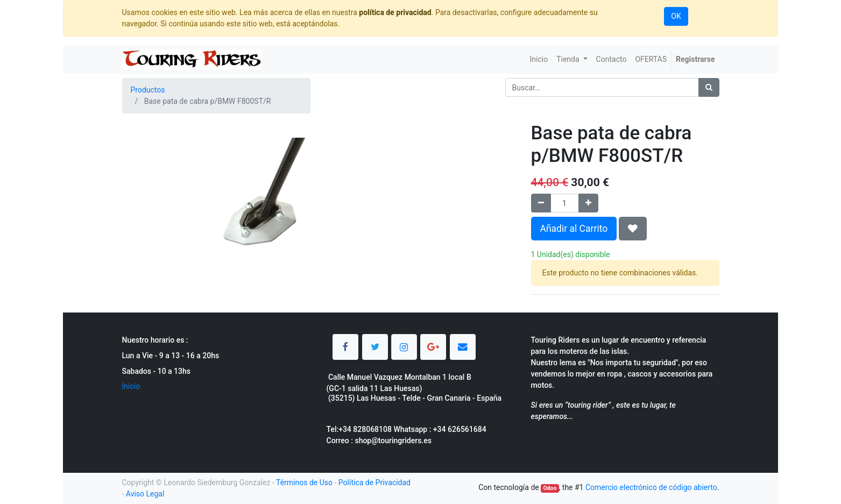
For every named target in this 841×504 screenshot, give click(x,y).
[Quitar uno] (541, 203)
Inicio (131, 386)
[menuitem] (539, 59)
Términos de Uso (304, 482)
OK (676, 16)
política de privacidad (395, 12)
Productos (148, 90)
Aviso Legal (145, 494)
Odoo (550, 488)
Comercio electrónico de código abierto (651, 487)
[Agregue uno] (588, 203)
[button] (633, 229)
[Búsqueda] (709, 87)
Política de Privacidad (374, 482)
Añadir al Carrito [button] (574, 229)
